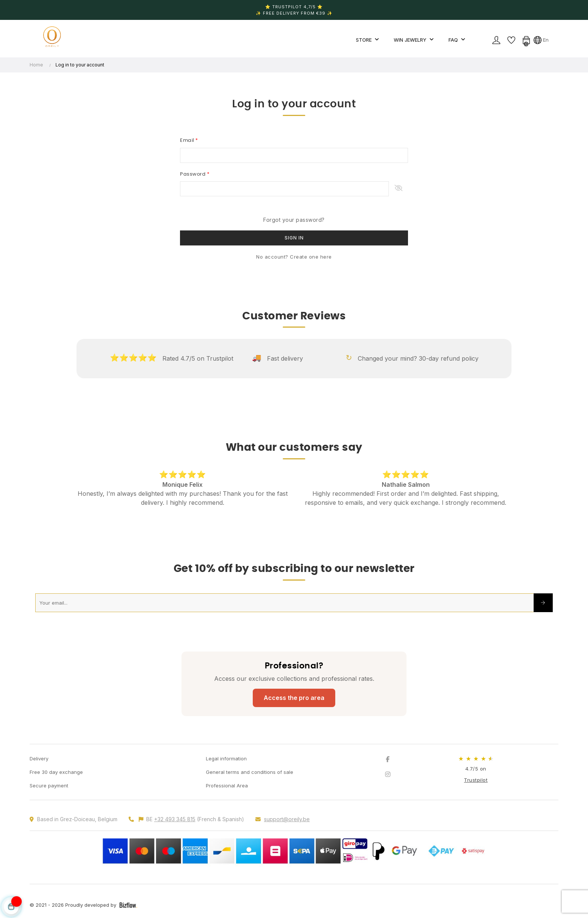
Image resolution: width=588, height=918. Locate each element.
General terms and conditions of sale (250, 772)
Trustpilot (476, 780)
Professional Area (227, 786)
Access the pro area (294, 698)
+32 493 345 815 (175, 819)
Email (188, 141)
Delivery (39, 758)
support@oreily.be (287, 819)
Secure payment (49, 786)
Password (193, 174)
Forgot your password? (294, 220)
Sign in (294, 238)
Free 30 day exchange (56, 772)
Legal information (226, 758)
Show (398, 189)
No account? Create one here (294, 257)
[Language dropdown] (541, 40)
